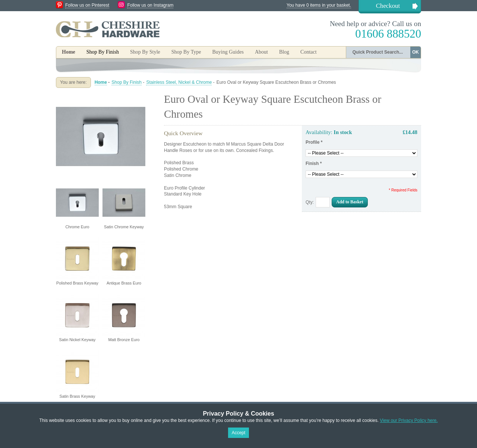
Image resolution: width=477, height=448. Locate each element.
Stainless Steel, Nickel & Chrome (179, 82)
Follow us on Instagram (150, 5)
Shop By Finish (127, 82)
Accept (239, 433)
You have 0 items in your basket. (319, 5)
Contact (309, 52)
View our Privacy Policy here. (409, 420)
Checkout (388, 6)
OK (416, 52)
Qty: (310, 202)
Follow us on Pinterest (87, 5)
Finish (314, 163)
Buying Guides (228, 52)
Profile (314, 142)
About (261, 52)
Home (69, 52)
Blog (284, 52)
